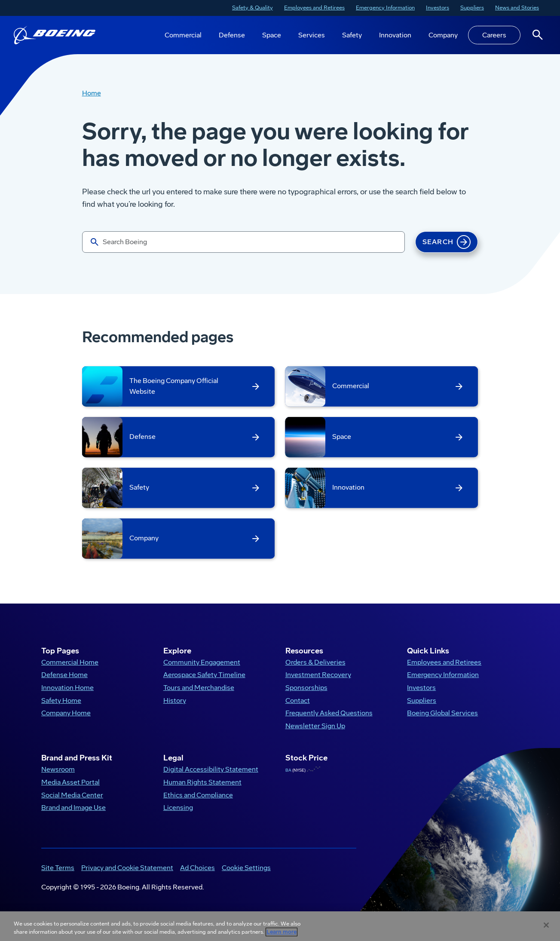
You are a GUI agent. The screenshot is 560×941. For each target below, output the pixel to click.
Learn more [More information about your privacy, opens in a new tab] (282, 932)
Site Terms (58, 868)
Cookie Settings (246, 868)
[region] (280, 926)
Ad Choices (197, 868)
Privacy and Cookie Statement (127, 868)
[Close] (546, 925)
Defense (232, 35)
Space (272, 35)
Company (443, 35)
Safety (352, 35)
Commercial (183, 35)
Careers (494, 35)
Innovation (395, 35)
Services (312, 35)
